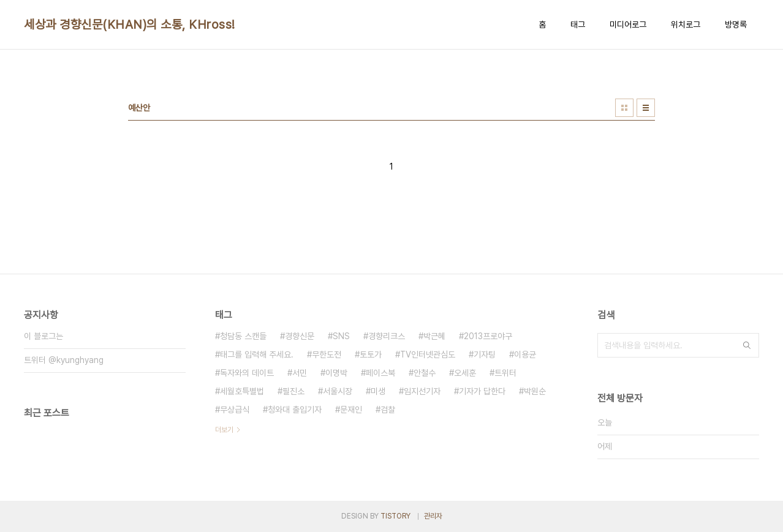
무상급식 (235, 410)
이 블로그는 (43, 336)
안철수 (425, 373)
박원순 (535, 391)
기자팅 (485, 354)
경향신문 (300, 336)
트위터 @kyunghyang (64, 360)
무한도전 (327, 354)
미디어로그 (628, 24)
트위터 (505, 373)
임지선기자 (422, 391)
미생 (378, 391)
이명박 (336, 373)
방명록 (736, 24)
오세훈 (465, 373)
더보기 (224, 430)
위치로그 (686, 24)
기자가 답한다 (482, 391)
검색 (747, 345)
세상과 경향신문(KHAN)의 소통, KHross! (130, 24)
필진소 (293, 391)
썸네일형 (624, 108)
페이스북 (380, 373)
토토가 (371, 354)
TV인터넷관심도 (428, 354)
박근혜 (434, 336)
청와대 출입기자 (295, 410)
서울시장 (338, 391)
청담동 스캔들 (243, 336)
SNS (341, 336)
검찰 (388, 410)
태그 (578, 24)
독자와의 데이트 (247, 373)
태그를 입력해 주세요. (257, 354)
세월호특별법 (242, 391)
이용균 (525, 354)
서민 (300, 373)
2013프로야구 (488, 336)
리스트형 (646, 108)
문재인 (351, 410)
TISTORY (395, 516)
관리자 (433, 516)
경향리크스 (387, 336)
